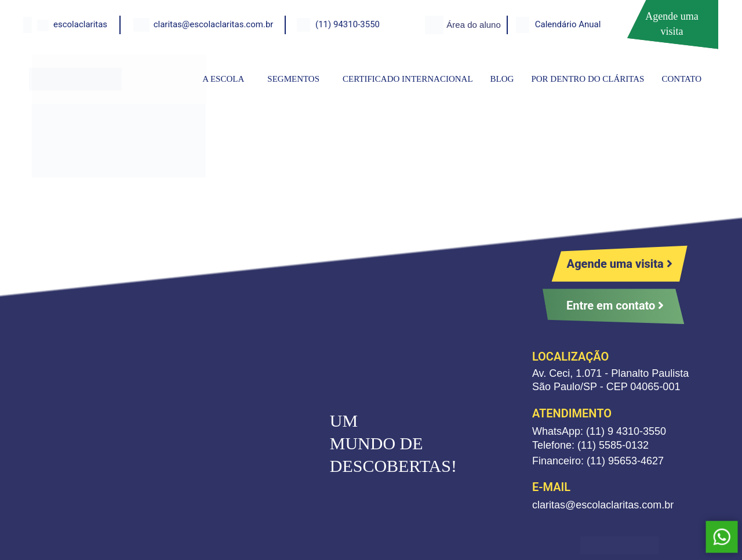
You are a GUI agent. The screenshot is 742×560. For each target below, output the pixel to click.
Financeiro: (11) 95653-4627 (598, 461)
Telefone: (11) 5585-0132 (590, 445)
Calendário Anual (568, 24)
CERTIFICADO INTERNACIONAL (408, 79)
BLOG (502, 79)
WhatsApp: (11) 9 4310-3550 (599, 431)
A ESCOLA (223, 79)
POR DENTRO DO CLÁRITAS (588, 79)
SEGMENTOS (293, 79)
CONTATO (681, 79)
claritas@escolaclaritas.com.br (214, 24)
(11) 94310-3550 (348, 24)
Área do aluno (473, 25)
